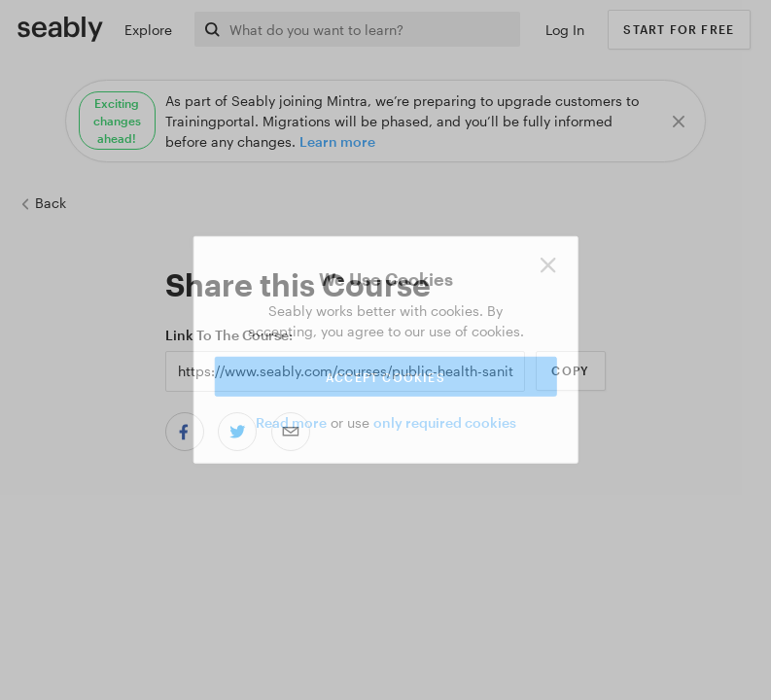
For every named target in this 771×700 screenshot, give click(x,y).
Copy (570, 370)
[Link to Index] (60, 28)
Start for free (679, 29)
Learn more (337, 141)
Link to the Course (227, 335)
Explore (148, 30)
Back (43, 203)
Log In (565, 30)
